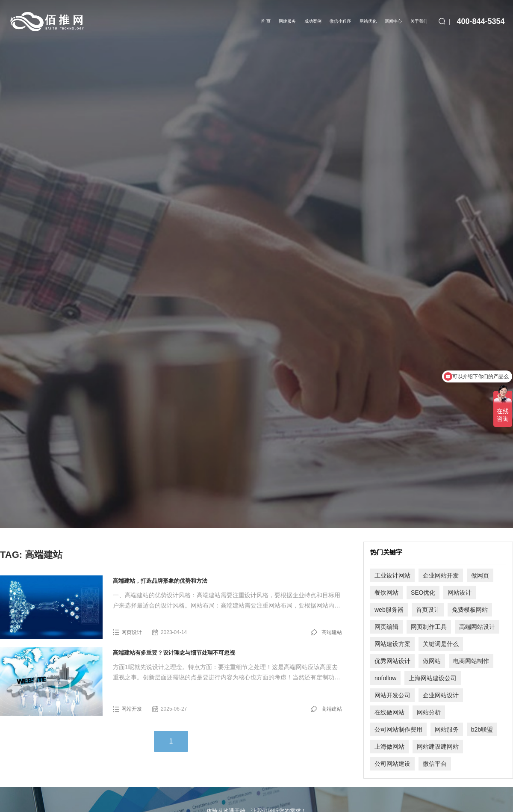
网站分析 (429, 712)
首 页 (266, 21)
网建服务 (287, 21)
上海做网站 (389, 747)
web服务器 (389, 610)
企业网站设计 (441, 695)
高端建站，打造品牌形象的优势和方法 (160, 581)
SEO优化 (423, 593)
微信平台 (435, 764)
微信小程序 (340, 21)
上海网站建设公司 (433, 678)
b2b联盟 (482, 729)
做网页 (480, 575)
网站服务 (447, 729)
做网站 (432, 661)
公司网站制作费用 (398, 729)
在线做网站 (389, 712)
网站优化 (368, 21)
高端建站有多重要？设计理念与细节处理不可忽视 (174, 653)
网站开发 (132, 709)
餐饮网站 (386, 593)
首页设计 (428, 610)
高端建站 (332, 632)
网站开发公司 (392, 695)
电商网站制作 (471, 661)
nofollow (385, 678)
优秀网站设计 (392, 661)
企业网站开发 (441, 575)
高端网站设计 (477, 627)
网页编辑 (386, 627)
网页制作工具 (429, 627)
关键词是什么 (441, 644)
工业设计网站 (392, 575)
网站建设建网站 (438, 747)
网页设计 (132, 632)
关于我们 (419, 21)
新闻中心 (393, 21)
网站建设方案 (392, 644)
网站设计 (460, 593)
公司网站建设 (392, 764)
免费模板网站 (470, 610)
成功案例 (313, 21)
